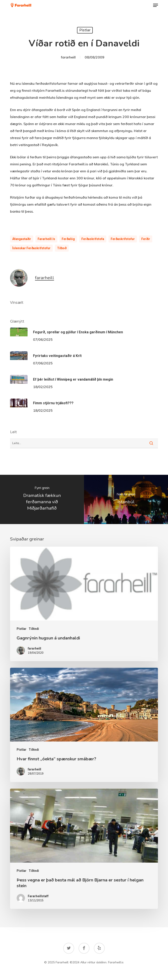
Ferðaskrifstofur (123, 239)
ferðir (146, 239)
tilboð (62, 248)
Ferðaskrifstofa (93, 239)
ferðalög (68, 239)
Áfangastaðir (22, 239)
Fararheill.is (46, 239)
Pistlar (85, 30)
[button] (156, 5)
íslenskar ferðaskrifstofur (31, 248)
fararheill (68, 57)
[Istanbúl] (126, 499)
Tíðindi (34, 629)
